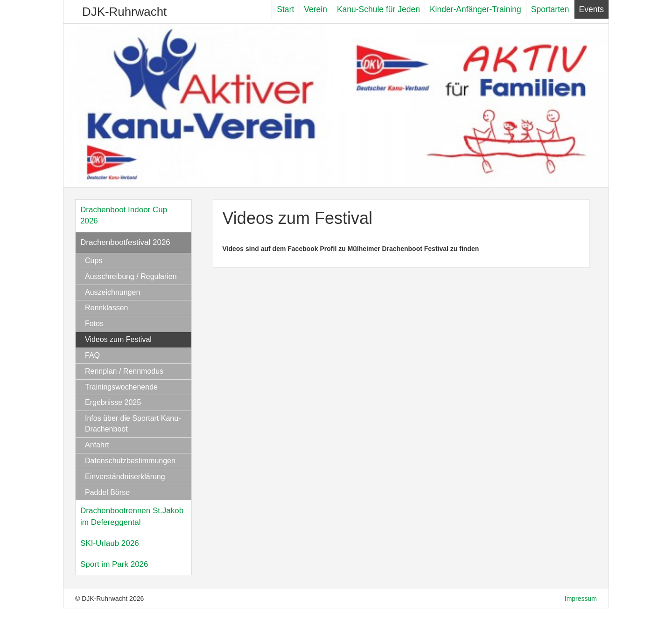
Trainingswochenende (121, 387)
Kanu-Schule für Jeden (378, 9)
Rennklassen (107, 308)
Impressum (581, 599)
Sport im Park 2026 (114, 564)
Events (592, 9)
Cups (94, 261)
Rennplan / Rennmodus (124, 371)
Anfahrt (97, 445)
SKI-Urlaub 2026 (110, 543)
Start (285, 9)
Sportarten (550, 9)
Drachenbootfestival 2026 (125, 242)
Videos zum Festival (118, 339)
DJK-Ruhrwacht (124, 12)
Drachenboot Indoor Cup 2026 (124, 215)
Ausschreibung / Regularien (131, 276)
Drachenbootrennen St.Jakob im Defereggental (132, 516)
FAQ (92, 355)
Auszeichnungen (112, 292)
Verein (315, 9)
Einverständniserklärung (125, 477)
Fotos (94, 324)
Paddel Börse (107, 492)
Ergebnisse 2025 (113, 402)
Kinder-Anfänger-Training (476, 9)
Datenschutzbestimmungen (130, 461)
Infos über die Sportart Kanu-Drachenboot (133, 424)
